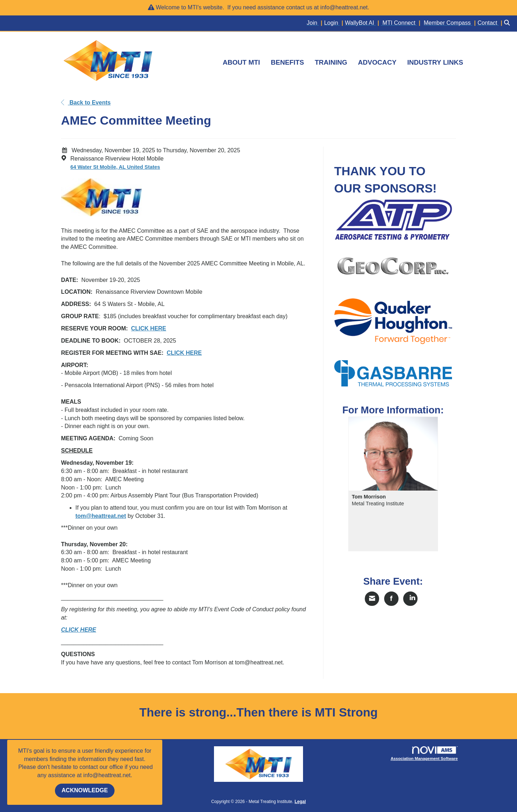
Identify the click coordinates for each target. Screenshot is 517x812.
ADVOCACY (377, 62)
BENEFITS (287, 62)
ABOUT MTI (241, 62)
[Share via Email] (372, 599)
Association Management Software (425, 754)
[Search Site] (508, 23)
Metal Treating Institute (378, 504)
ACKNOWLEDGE (85, 790)
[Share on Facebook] (391, 599)
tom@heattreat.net (101, 516)
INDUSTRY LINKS (435, 62)
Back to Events (86, 103)
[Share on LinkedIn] (410, 599)
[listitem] (315, 23)
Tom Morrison (369, 497)
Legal (300, 802)
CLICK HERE (184, 353)
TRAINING (331, 62)
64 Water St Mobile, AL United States (115, 167)
